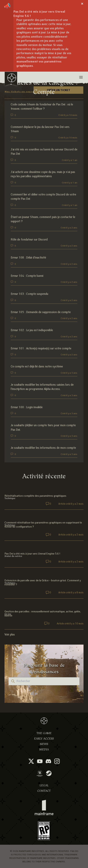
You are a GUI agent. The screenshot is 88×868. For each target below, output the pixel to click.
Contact (44, 791)
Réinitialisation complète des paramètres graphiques (35, 496)
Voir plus (10, 635)
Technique (10, 498)
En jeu (8, 614)
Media (44, 750)
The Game (44, 733)
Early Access (44, 739)
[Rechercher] (44, 681)
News (44, 744)
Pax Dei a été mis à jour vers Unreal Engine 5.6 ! (32, 554)
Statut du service (13, 556)
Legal (44, 785)
